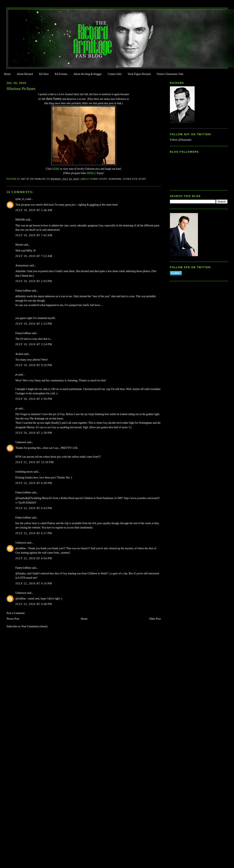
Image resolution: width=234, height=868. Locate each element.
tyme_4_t (20, 199)
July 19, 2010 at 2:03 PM (34, 281)
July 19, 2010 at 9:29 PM (34, 365)
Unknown (21, 442)
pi (16, 375)
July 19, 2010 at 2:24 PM (34, 344)
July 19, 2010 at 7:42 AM (34, 235)
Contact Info (115, 74)
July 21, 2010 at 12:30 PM (34, 462)
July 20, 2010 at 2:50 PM (34, 399)
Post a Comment (15, 613)
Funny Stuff (99, 179)
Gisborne (115, 179)
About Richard (25, 74)
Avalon (19, 354)
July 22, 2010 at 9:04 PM (34, 558)
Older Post (155, 619)
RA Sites (44, 74)
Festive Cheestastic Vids (170, 74)
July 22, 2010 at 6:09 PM (34, 483)
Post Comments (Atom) (34, 626)
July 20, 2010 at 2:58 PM (34, 433)
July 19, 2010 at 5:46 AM (34, 210)
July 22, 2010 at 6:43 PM (34, 508)
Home (7, 74)
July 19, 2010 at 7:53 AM (34, 256)
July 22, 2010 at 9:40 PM (34, 604)
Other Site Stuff (135, 179)
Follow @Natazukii (181, 140)
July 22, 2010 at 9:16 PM (34, 583)
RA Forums (61, 74)
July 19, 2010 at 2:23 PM (34, 324)
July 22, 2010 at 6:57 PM (34, 533)
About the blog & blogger (88, 74)
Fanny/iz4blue (23, 291)
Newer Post (13, 619)
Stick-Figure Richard (139, 74)
